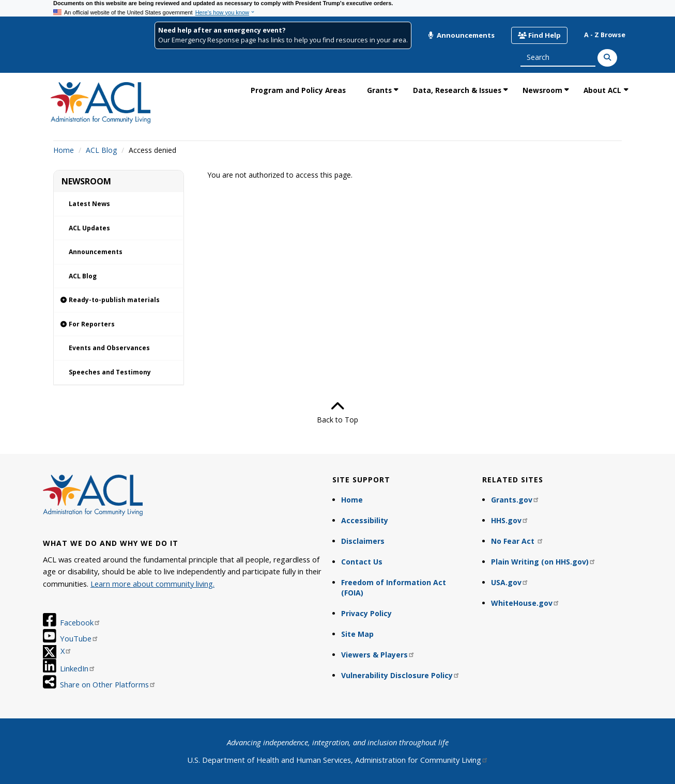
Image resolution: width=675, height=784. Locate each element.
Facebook (80, 622)
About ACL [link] (602, 90)
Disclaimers (363, 541)
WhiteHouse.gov (525, 603)
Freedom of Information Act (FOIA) (394, 587)
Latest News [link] (89, 204)
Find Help (539, 35)
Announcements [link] (96, 252)
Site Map (357, 634)
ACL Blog (101, 150)
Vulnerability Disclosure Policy (401, 675)
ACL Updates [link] (89, 228)
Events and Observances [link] (109, 348)
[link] (119, 300)
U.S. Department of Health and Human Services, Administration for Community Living (338, 760)
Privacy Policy (366, 613)
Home (64, 150)
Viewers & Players (378, 655)
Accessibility (365, 520)
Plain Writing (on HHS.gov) (543, 562)
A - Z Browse (605, 35)
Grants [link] (379, 90)
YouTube (79, 638)
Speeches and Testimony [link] (110, 372)
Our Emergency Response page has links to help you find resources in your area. (283, 40)
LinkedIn (78, 668)
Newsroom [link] (542, 90)
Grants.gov (515, 500)
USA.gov (510, 582)
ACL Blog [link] (83, 276)
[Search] (607, 58)
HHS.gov (510, 520)
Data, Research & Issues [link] (457, 90)
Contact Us (362, 562)
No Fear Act (517, 541)
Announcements (461, 35)
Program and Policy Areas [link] (298, 90)
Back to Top (337, 412)
